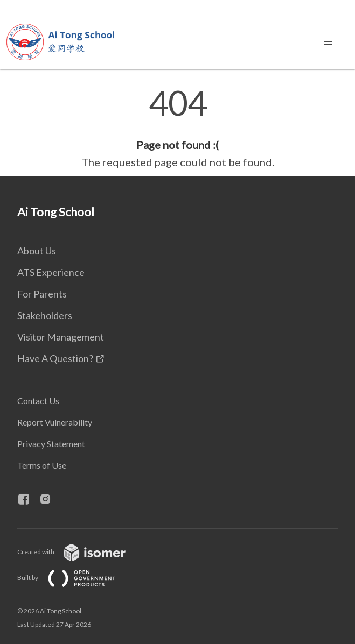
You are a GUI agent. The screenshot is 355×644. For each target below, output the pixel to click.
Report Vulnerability (55, 422)
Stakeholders (45, 315)
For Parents (42, 294)
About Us (37, 251)
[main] (177, 128)
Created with (80, 552)
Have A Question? (55, 358)
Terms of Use (42, 465)
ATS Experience (51, 272)
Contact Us (38, 401)
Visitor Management (61, 337)
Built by (75, 578)
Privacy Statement (51, 444)
